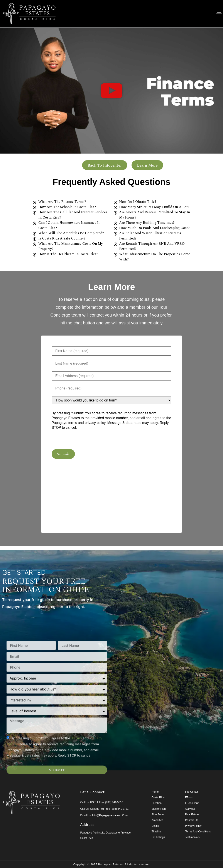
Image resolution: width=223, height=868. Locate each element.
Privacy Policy (193, 825)
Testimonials (192, 837)
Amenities (157, 820)
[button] (111, 90)
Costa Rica (158, 797)
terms (76, 805)
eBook (189, 797)
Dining (155, 825)
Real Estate (192, 814)
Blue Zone (158, 814)
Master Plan (159, 808)
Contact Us (192, 820)
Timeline (156, 831)
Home (155, 791)
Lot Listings (158, 837)
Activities (190, 808)
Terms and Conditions (198, 831)
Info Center (192, 791)
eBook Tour (192, 803)
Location (156, 803)
